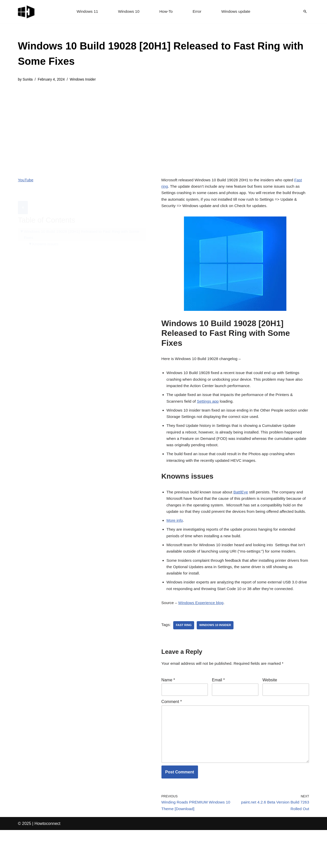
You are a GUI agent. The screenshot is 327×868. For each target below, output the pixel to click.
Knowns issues (46, 232)
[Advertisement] (163, 126)
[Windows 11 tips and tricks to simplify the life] (27, 11)
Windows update (237, 12)
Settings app (209, 407)
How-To (166, 12)
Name (168, 712)
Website (270, 712)
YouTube (26, 180)
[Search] (305, 11)
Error (197, 12)
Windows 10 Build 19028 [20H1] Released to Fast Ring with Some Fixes (84, 223)
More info (175, 539)
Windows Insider (85, 80)
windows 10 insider (217, 656)
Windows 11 (86, 12)
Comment (172, 734)
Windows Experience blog (202, 633)
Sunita (28, 80)
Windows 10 (128, 12)
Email (218, 712)
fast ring (184, 656)
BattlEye (244, 502)
